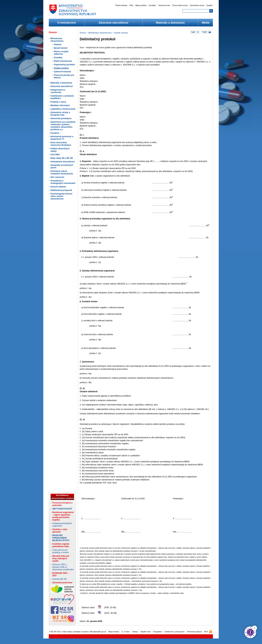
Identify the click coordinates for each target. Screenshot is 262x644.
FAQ (131, 5)
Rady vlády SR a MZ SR (62, 158)
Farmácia (55, 133)
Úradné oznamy (61, 68)
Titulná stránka (121, 5)
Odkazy (135, 632)
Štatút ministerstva (63, 61)
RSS (206, 632)
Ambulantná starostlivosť (63, 162)
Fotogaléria (158, 632)
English (210, 5)
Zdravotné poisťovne (62, 583)
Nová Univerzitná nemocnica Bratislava (61, 144)
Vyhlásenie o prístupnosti (174, 632)
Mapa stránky (141, 5)
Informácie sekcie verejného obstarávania (62, 172)
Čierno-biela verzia (180, 5)
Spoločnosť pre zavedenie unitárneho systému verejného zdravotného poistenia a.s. (63, 126)
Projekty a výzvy (58, 102)
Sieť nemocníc (57, 177)
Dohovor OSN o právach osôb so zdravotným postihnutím (63, 567)
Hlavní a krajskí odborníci (61, 53)
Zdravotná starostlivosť (114, 23)
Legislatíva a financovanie (63, 109)
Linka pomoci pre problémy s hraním (61, 551)
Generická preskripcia (61, 118)
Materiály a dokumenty (170, 23)
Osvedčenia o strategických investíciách (63, 182)
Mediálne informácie (60, 105)
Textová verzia (164, 5)
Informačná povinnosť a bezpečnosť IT (62, 138)
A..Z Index (126, 632)
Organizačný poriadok (64, 65)
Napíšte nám (146, 632)
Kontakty (152, 5)
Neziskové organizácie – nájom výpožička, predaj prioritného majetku (63, 516)
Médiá (206, 23)
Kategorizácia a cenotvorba (58, 91)
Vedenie (58, 45)
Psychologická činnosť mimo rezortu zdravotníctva (61, 196)
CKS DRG (55, 155)
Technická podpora (194, 632)
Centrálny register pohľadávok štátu (61, 545)
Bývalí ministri (61, 48)
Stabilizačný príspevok (61, 190)
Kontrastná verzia (197, 5)
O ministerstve (67, 23)
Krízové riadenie (58, 187)
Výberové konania (62, 72)
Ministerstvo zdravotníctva (57, 40)
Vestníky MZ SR (59, 579)
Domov (83, 33)
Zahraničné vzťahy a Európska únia (60, 114)
